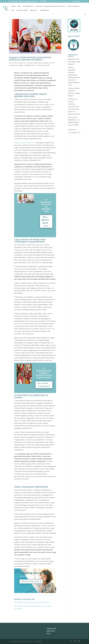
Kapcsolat (33, 10)
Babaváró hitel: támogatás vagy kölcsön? (74, 62)
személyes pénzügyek (16, 65)
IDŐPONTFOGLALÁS (30, 581)
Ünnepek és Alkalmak (43, 65)
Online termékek (22, 10)
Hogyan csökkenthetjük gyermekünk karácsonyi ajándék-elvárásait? (30, 59)
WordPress (38, 641)
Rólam (13, 6)
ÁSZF (49, 634)
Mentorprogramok (74, 6)
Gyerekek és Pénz (49, 63)
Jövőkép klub (45, 10)
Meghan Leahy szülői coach (25, 143)
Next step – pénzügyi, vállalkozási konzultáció (51, 6)
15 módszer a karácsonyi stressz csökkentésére (32, 602)
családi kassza (38, 63)
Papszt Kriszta (18, 63)
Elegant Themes (21, 641)
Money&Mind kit (28, 6)
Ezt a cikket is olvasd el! (45, 221)
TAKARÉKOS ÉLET (29, 65)
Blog (19, 6)
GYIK (13, 10)
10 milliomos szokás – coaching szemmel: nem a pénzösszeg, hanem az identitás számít (74, 107)
